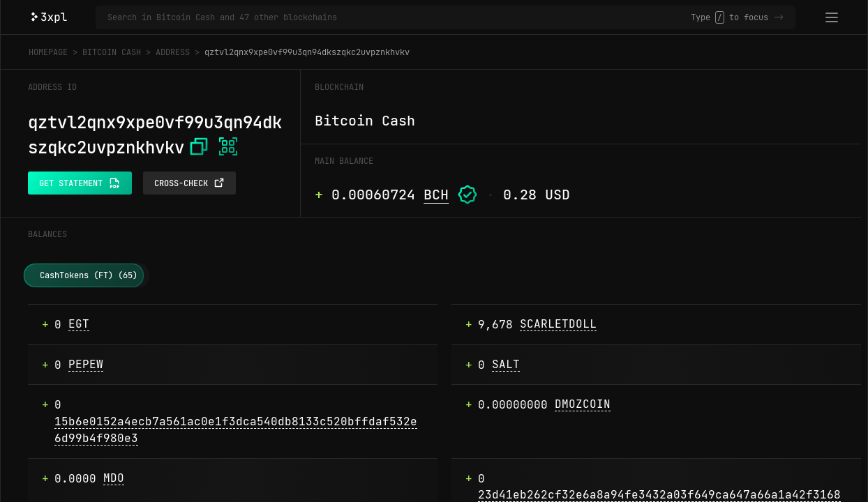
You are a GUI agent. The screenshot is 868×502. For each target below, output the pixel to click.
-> (779, 17)
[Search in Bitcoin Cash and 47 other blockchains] (399, 17)
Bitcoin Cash (112, 52)
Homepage (48, 52)
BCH (436, 195)
